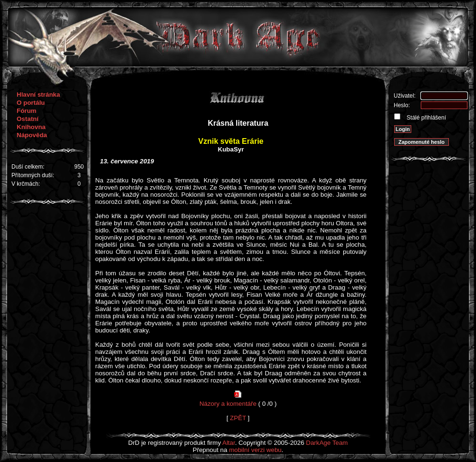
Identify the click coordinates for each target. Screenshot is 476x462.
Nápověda (32, 135)
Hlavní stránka (38, 95)
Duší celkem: (28, 167)
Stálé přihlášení (426, 118)
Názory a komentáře (228, 404)
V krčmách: (26, 184)
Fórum (26, 111)
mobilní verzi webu (255, 450)
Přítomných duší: (33, 175)
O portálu (31, 103)
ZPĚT (238, 418)
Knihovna (31, 127)
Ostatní (28, 119)
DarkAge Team (327, 443)
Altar (229, 443)
